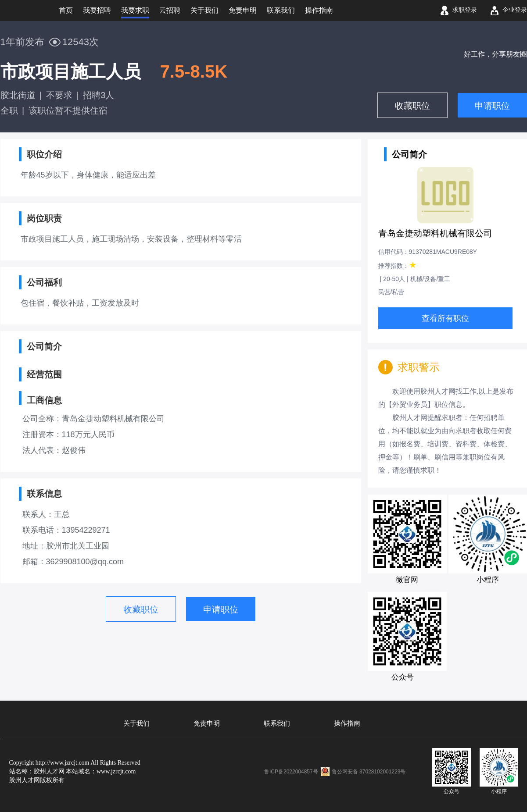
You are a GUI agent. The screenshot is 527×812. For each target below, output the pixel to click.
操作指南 (347, 723)
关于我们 (136, 723)
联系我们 (277, 723)
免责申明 (207, 723)
